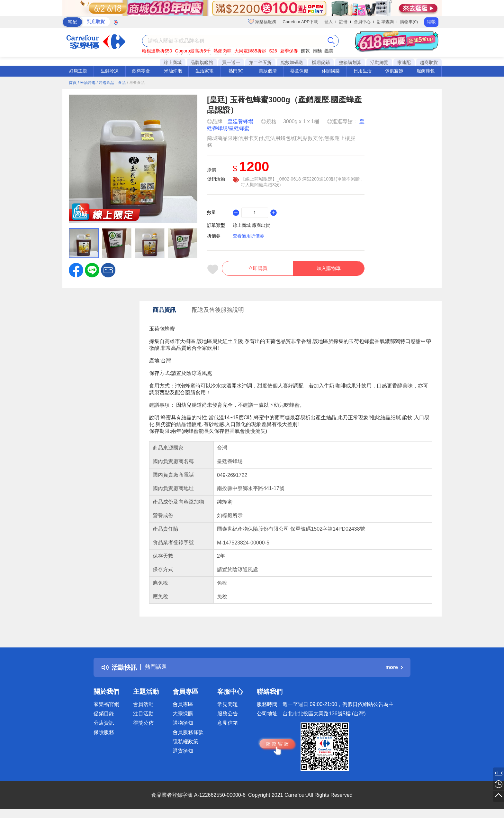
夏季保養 (289, 51)
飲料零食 (141, 71)
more (394, 671)
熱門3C (236, 71)
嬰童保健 (299, 71)
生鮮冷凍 (110, 71)
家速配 (404, 62)
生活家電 (204, 71)
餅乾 (305, 51)
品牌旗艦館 (202, 62)
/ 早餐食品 (136, 83)
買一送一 (231, 62)
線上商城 (173, 62)
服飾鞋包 (426, 71)
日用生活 (363, 71)
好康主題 (78, 71)
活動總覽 (379, 62)
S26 (273, 51)
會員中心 (362, 22)
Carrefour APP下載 (300, 22)
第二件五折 (260, 62)
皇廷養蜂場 (240, 121)
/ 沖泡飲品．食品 (111, 83)
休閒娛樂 (331, 71)
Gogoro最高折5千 (193, 51)
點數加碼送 (292, 62)
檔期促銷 (321, 62)
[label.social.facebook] (76, 270)
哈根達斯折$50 (157, 51)
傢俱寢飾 (394, 71)
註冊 (343, 22)
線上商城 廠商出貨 (251, 225)
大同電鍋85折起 (250, 51)
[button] (108, 270)
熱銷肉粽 (222, 51)
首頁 (73, 83)
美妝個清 (268, 71)
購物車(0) (409, 22)
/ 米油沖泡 (87, 83)
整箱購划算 (350, 62)
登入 (328, 22)
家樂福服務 (262, 22)
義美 (329, 51)
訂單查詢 (385, 22)
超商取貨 (429, 62)
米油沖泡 (173, 71)
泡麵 (317, 51)
